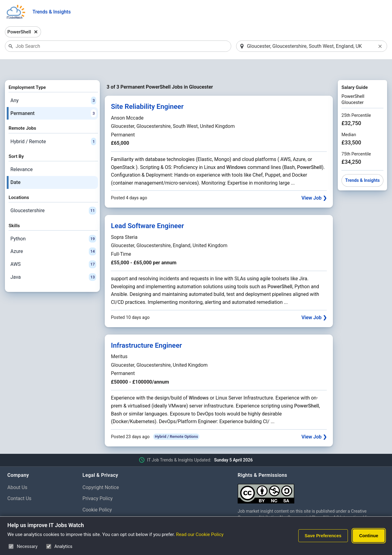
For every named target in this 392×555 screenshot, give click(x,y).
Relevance (22, 154)
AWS (53, 248)
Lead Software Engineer (147, 210)
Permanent (53, 98)
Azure (53, 236)
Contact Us (19, 483)
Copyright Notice (101, 471)
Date (15, 166)
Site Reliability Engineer (147, 91)
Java (53, 261)
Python (53, 223)
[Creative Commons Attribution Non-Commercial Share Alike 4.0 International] (311, 475)
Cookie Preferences (104, 505)
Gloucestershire (53, 195)
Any (53, 85)
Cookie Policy (97, 494)
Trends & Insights (52, 12)
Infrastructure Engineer (146, 329)
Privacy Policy (98, 483)
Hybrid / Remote (53, 126)
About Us (17, 471)
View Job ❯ (314, 182)
